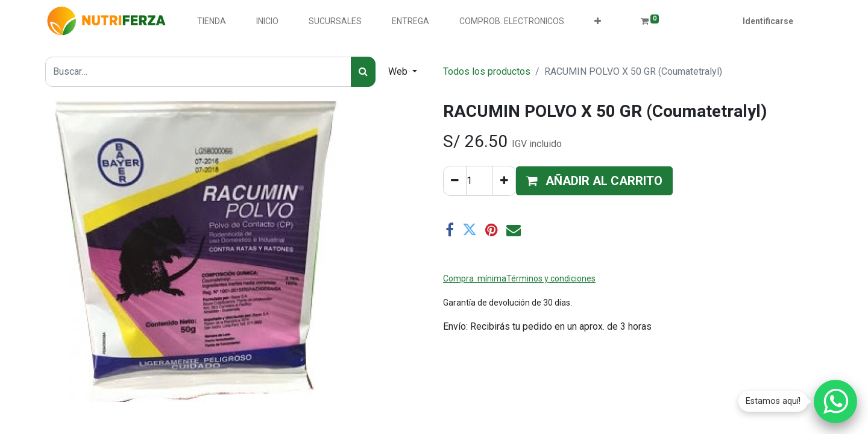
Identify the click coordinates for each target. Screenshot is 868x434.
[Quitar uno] (455, 181)
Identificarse (768, 21)
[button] (598, 21)
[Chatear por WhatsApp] (835, 401)
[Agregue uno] (504, 181)
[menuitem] (212, 21)
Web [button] (399, 71)
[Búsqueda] (363, 72)
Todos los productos (487, 71)
